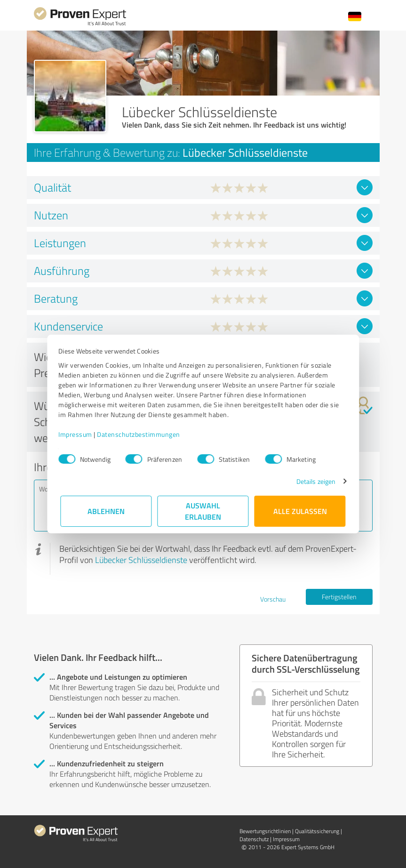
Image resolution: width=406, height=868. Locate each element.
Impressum (78, 434)
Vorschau (273, 599)
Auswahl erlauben (203, 511)
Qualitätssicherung (317, 831)
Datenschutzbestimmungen (141, 434)
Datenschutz (254, 839)
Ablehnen (106, 511)
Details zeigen (314, 481)
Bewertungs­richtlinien (265, 831)
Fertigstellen (339, 597)
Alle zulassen (300, 511)
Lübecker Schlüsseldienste (141, 560)
